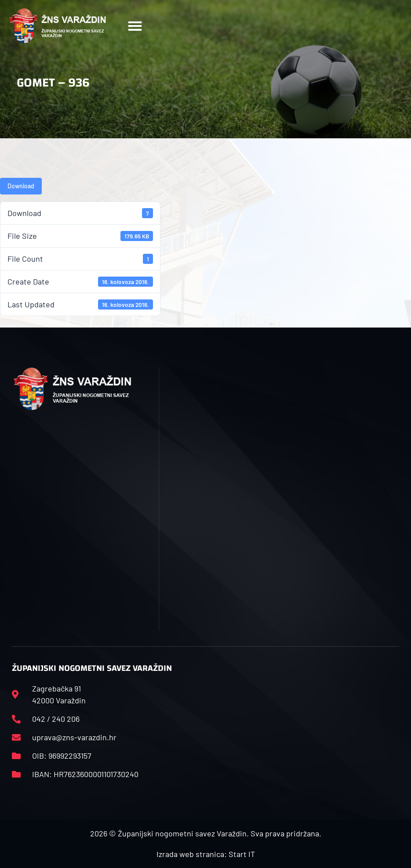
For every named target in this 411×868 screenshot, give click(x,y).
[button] (135, 26)
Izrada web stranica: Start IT (206, 854)
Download (21, 186)
